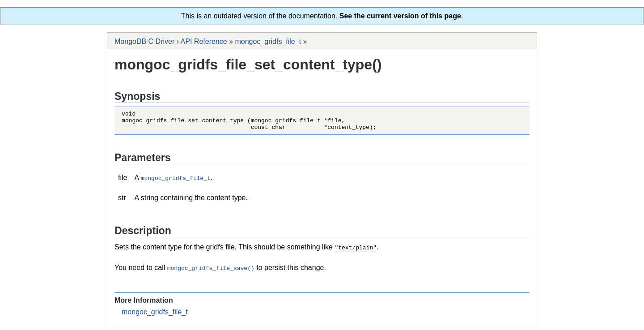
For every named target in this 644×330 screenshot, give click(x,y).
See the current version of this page (400, 16)
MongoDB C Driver (144, 41)
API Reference (204, 41)
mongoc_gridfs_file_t (268, 41)
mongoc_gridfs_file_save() (211, 271)
